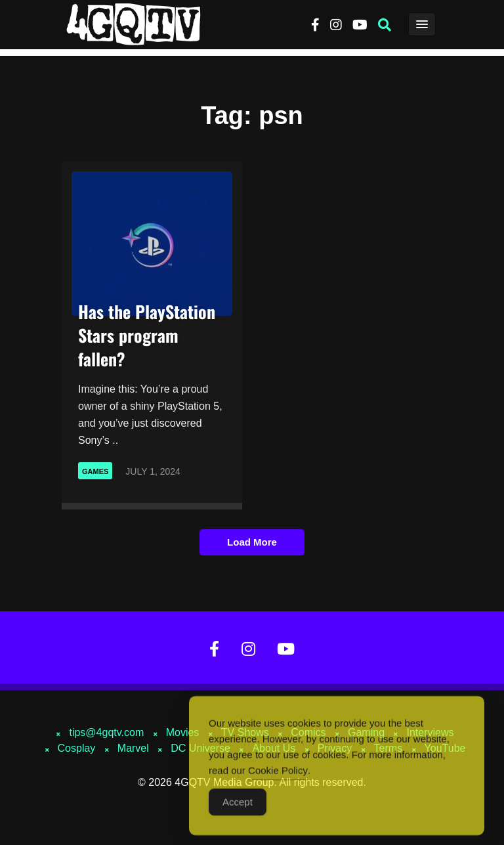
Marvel (133, 748)
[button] (385, 25)
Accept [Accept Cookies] (238, 809)
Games (95, 471)
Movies (183, 732)
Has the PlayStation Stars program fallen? (147, 335)
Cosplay (77, 748)
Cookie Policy (278, 777)
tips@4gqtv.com (106, 732)
